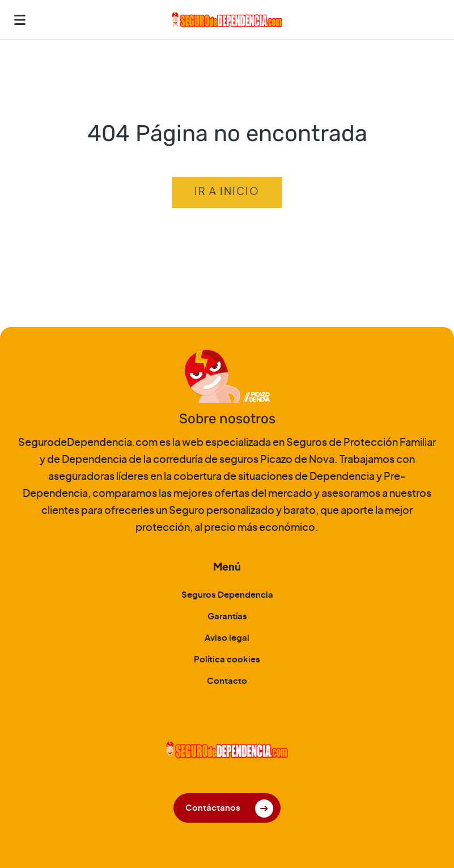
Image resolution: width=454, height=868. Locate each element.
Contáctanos (213, 808)
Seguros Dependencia (227, 595)
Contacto (227, 681)
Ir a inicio (227, 192)
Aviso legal (227, 638)
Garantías (227, 617)
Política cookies (227, 660)
